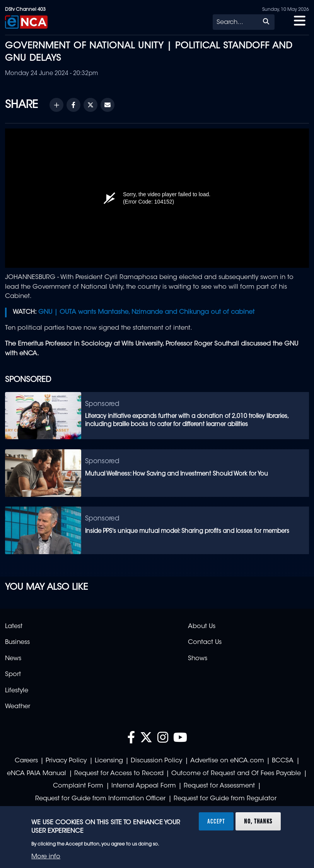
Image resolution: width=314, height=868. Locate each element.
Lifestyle (17, 691)
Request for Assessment (219, 786)
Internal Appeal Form (144, 786)
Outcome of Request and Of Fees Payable (236, 774)
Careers (26, 761)
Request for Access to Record (119, 774)
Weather (18, 707)
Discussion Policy (156, 761)
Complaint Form (78, 786)
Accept (216, 821)
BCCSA (283, 761)
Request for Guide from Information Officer (100, 799)
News (13, 659)
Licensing (109, 761)
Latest (14, 627)
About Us (202, 627)
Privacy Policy (66, 761)
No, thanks (258, 821)
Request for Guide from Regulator (225, 799)
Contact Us (205, 642)
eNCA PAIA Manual (37, 774)
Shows (198, 659)
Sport (13, 675)
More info (46, 857)
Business (17, 642)
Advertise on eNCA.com (227, 761)
